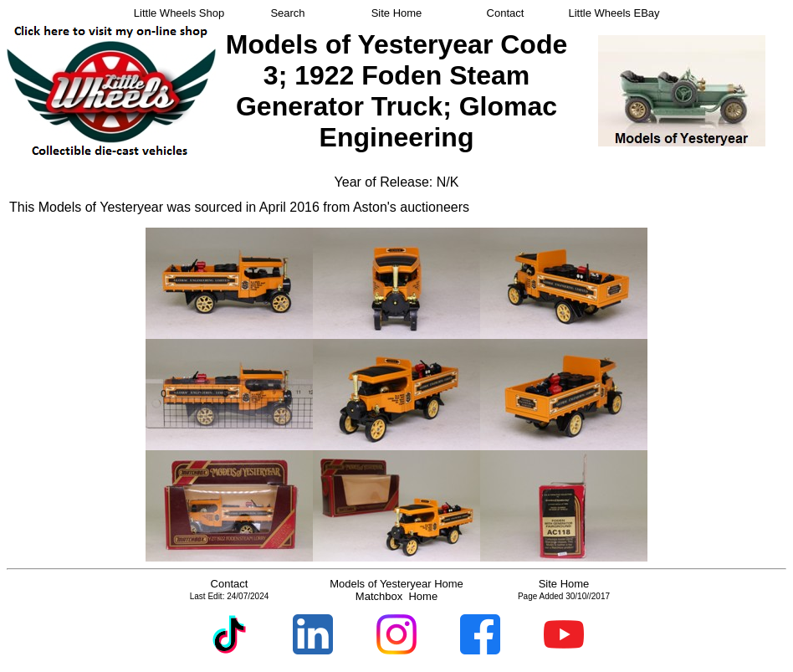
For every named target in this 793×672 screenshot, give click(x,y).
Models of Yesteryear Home (396, 584)
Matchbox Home (396, 596)
